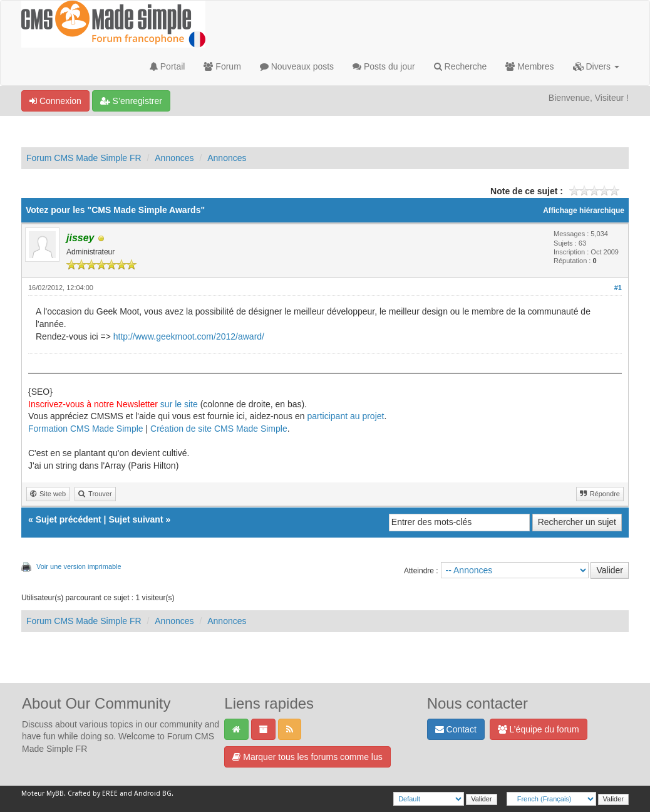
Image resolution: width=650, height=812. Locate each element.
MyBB (55, 794)
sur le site (179, 404)
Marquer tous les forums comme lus (307, 757)
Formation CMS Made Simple (86, 429)
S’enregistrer (131, 101)
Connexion (55, 101)
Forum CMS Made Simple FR (84, 158)
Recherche (461, 66)
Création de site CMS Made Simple (219, 429)
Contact (456, 729)
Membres (529, 66)
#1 (618, 288)
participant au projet (345, 416)
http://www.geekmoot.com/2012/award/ (189, 336)
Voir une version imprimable (79, 566)
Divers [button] (596, 66)
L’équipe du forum (539, 729)
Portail (168, 66)
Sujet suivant (136, 519)
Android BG (153, 794)
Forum (222, 66)
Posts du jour (384, 66)
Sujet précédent (69, 519)
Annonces (174, 158)
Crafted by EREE (93, 794)
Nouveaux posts (297, 66)
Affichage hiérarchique (584, 211)
